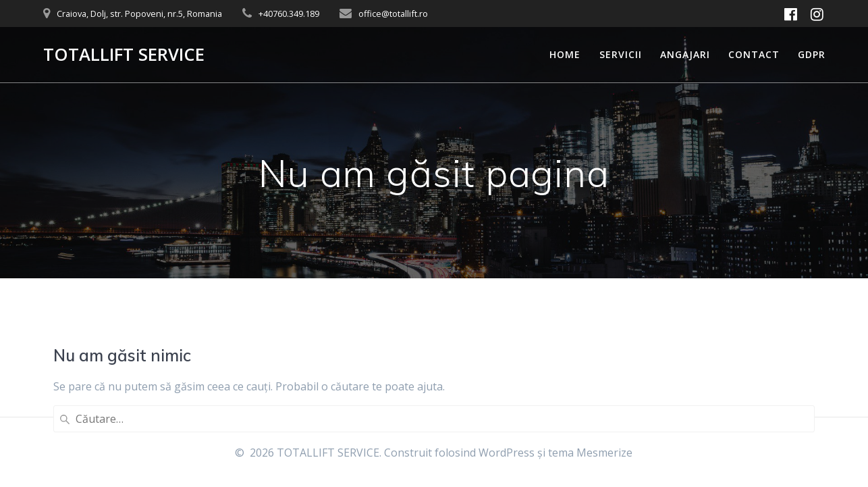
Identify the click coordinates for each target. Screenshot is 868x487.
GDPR (812, 54)
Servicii (621, 54)
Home (565, 54)
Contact (754, 54)
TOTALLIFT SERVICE (124, 55)
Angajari (685, 54)
